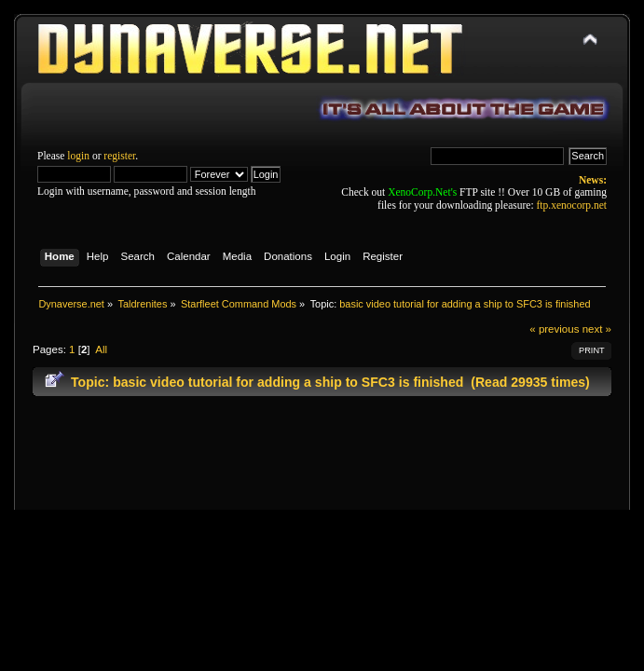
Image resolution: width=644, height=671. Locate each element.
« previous (554, 329)
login (78, 156)
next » (597, 329)
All (101, 349)
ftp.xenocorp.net (572, 205)
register (119, 156)
